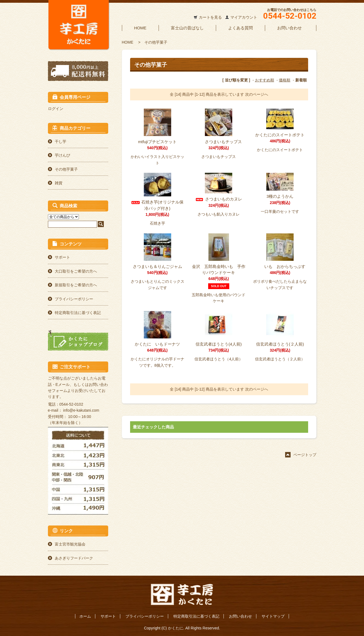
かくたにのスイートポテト (280, 135)
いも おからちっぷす (280, 266)
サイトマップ (273, 616)
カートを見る (210, 17)
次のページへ (257, 94)
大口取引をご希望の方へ (76, 271)
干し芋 (61, 142)
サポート (62, 257)
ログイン (56, 109)
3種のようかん (280, 196)
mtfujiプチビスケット (157, 142)
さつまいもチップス (219, 142)
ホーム (85, 616)
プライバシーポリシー (74, 299)
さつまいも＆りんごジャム (157, 266)
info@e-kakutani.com (81, 410)
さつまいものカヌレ (219, 199)
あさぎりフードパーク (74, 558)
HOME (140, 28)
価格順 (285, 80)
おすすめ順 (265, 80)
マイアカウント (244, 17)
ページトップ (305, 455)
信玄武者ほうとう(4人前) (219, 344)
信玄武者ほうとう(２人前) (280, 344)
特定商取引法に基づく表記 (78, 313)
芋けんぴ (62, 155)
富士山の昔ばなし (187, 28)
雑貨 (59, 183)
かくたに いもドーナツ (157, 344)
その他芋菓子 (156, 42)
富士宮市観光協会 (70, 544)
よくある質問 (240, 28)
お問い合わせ (290, 28)
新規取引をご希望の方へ (76, 285)
